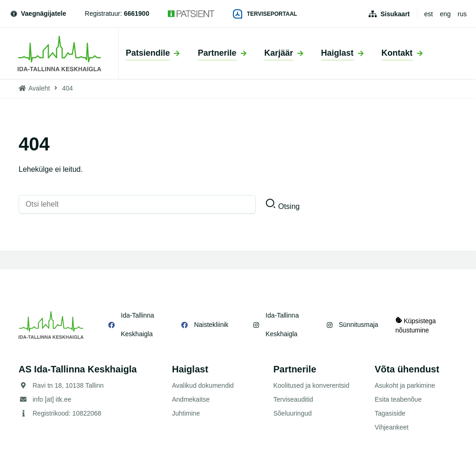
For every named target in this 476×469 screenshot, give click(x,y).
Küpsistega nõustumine (416, 325)
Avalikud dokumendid (203, 385)
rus (462, 14)
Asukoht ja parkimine (405, 385)
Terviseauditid (293, 399)
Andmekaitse (191, 399)
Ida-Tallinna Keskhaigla (138, 325)
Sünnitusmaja (357, 325)
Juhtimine (186, 413)
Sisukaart (395, 14)
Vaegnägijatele (38, 13)
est (429, 14)
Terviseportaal (265, 14)
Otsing (289, 206)
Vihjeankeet (392, 427)
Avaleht (39, 88)
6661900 (136, 13)
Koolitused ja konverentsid (311, 385)
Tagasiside (390, 413)
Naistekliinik (211, 325)
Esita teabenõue (398, 399)
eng (445, 14)
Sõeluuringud (293, 413)
